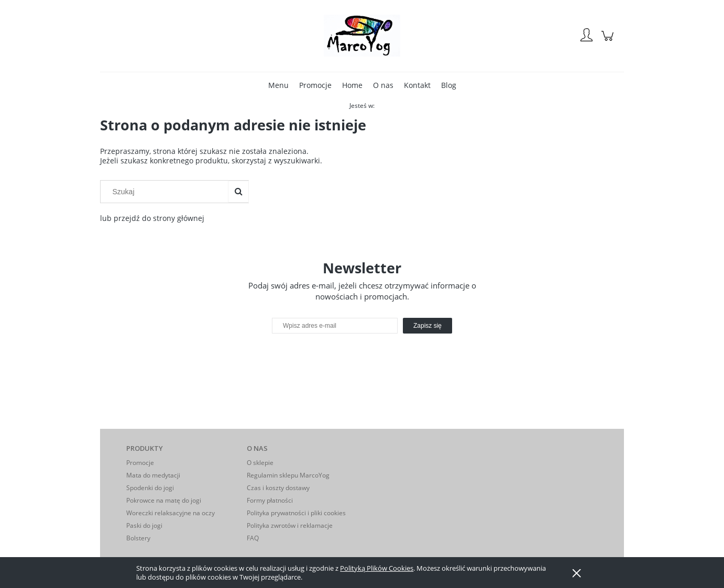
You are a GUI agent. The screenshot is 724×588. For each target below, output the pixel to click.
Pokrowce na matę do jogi (164, 500)
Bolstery (138, 538)
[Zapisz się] (427, 326)
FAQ (253, 538)
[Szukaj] (238, 192)
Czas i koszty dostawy (278, 488)
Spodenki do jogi (150, 488)
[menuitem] (278, 85)
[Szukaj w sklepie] (167, 192)
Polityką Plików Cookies (377, 568)
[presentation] (345, 356)
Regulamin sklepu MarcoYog (288, 475)
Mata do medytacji (153, 475)
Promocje (140, 463)
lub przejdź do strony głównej (152, 218)
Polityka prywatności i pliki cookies (296, 513)
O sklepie (260, 463)
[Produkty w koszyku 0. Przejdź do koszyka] (609, 41)
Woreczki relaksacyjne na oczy (171, 513)
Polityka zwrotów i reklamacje (290, 525)
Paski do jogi (144, 525)
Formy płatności (270, 500)
